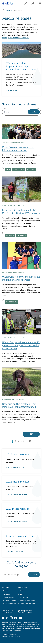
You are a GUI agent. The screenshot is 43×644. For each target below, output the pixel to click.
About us (9, 10)
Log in (26, 4)
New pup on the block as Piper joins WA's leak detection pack (19, 405)
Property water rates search (27, 604)
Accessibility (6, 594)
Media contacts (15, 552)
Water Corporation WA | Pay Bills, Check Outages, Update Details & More (3, 10)
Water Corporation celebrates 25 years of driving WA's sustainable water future (21, 345)
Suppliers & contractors (9, 604)
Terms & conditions (8, 597)
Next (31, 434)
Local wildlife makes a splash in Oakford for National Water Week (21, 212)
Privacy (11, 637)
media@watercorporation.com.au (16, 38)
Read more (13, 90)
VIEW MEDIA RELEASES (17, 467)
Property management (9, 600)
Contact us (17, 637)
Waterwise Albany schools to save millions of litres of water (21, 278)
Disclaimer (5, 637)
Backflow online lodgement (27, 600)
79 (30, 441)
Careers (5, 591)
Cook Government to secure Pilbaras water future (18, 149)
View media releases (17, 522)
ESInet (21, 594)
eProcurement (23, 597)
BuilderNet (22, 591)
